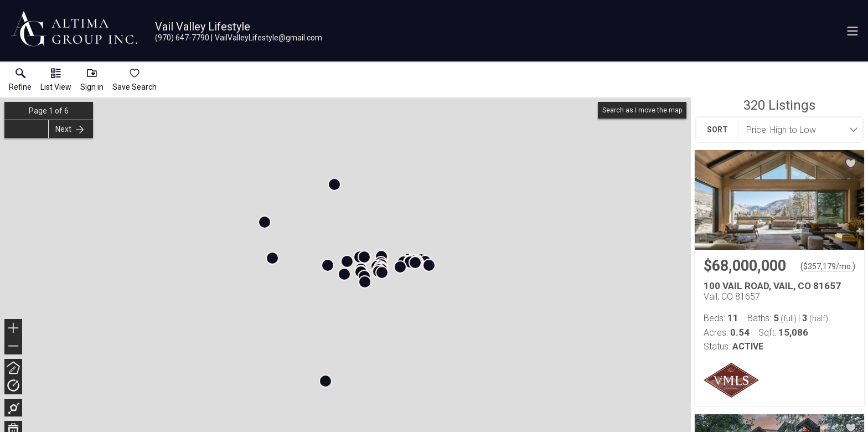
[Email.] (267, 38)
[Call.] (182, 38)
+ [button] (14, 329)
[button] (56, 82)
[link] (20, 82)
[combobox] (797, 130)
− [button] (13, 346)
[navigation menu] (852, 31)
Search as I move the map (642, 110)
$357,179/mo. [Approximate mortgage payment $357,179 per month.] (828, 266)
